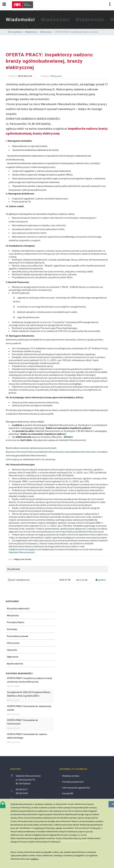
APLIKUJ (68, 437)
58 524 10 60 (22, 793)
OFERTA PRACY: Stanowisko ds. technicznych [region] (23, 722)
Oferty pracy (46, 32)
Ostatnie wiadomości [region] (19, 673)
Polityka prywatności (73, 782)
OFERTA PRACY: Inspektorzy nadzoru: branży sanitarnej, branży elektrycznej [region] (30, 680)
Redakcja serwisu (71, 776)
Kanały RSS (68, 793)
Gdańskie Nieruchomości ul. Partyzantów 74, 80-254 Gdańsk (28, 780)
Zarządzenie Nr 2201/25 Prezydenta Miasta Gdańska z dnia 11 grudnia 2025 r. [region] (29, 694)
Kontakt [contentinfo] (16, 769)
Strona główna (15, 32)
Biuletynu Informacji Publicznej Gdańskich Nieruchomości (35, 452)
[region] (57, 20)
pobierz (101, 580)
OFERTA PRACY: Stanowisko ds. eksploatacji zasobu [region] (29, 708)
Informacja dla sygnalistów (76, 788)
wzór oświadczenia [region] (19, 580)
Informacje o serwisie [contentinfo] (73, 769)
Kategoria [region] (45, 76)
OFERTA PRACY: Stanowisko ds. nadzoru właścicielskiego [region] (27, 736)
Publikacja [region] (13, 76)
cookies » (35, 859)
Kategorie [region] (12, 601)
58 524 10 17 (22, 789)
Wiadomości (31, 32)
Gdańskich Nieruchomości (83, 452)
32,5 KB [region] (84, 580)
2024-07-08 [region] (65, 580)
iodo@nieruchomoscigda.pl (22, 549)
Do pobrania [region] (14, 569)
